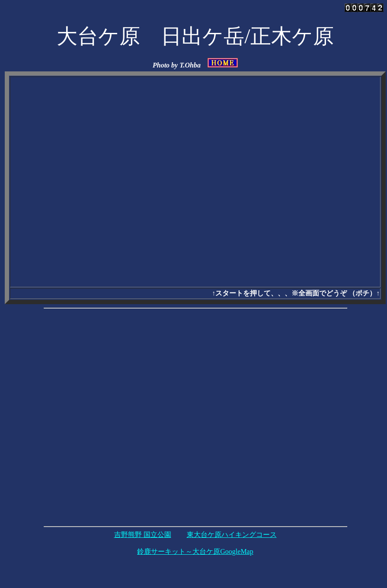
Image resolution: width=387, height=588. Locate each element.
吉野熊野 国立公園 (143, 535)
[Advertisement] (105, 417)
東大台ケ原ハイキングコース (232, 535)
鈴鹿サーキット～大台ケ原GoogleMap (195, 551)
